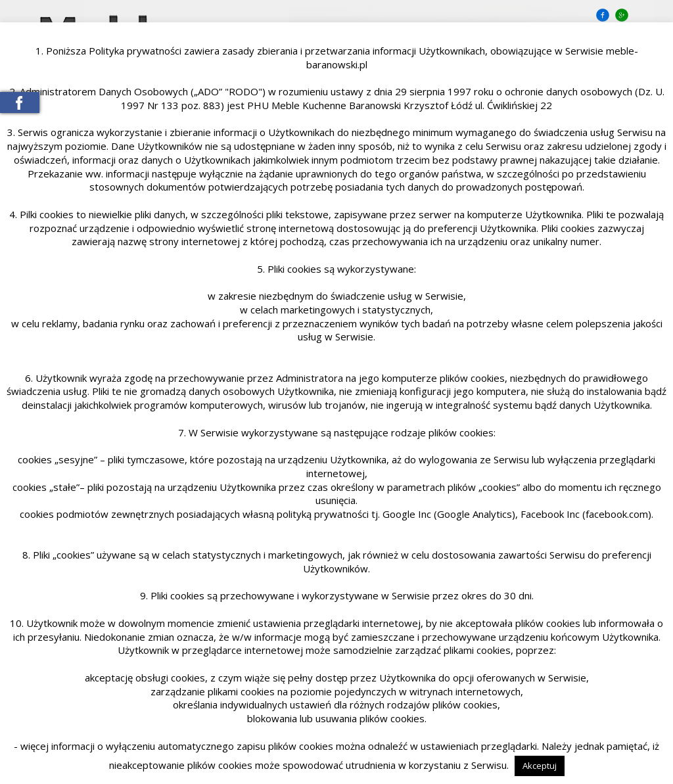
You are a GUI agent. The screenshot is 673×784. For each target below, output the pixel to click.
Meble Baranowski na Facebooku (20, 103)
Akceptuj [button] (540, 766)
